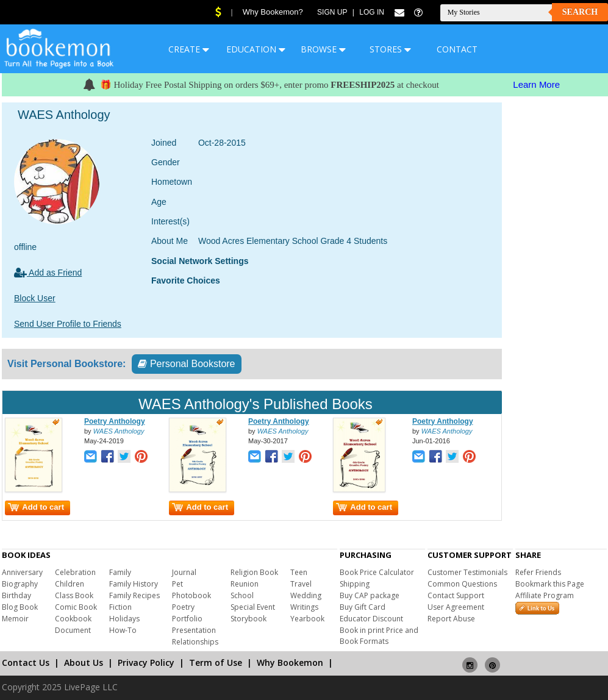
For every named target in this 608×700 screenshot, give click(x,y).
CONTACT (457, 49)
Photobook (191, 595)
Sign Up (332, 12)
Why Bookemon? (273, 12)
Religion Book (254, 572)
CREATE (189, 49)
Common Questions (462, 584)
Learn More (536, 84)
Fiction (120, 607)
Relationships (195, 642)
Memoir (15, 619)
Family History (134, 584)
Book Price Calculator (377, 572)
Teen (299, 572)
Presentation (194, 630)
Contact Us (26, 662)
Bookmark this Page (550, 584)
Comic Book (76, 607)
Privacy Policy (146, 662)
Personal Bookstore (186, 364)
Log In (372, 12)
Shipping (355, 584)
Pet (177, 584)
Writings (304, 607)
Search (580, 12)
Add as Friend (48, 273)
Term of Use (216, 662)
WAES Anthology (119, 431)
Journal (184, 572)
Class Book (74, 595)
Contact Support (456, 595)
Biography (20, 584)
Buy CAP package (370, 595)
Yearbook (307, 619)
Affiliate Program (545, 595)
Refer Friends (538, 572)
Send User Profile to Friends (68, 324)
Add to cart (36, 507)
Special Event (253, 607)
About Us (84, 662)
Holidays (124, 619)
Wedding (306, 595)
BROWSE (323, 49)
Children (70, 584)
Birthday (16, 595)
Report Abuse (451, 619)
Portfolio (187, 619)
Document (73, 630)
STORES (390, 49)
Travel (301, 584)
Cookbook (73, 619)
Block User (35, 298)
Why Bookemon (290, 662)
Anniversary (22, 572)
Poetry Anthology (115, 421)
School (242, 595)
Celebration (75, 572)
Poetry (183, 607)
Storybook (249, 619)
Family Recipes (134, 595)
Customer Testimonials (467, 572)
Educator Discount (371, 619)
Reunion (245, 584)
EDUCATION (256, 49)
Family (120, 572)
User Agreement (456, 607)
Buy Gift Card (363, 607)
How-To (123, 630)
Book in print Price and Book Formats (379, 636)
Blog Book (20, 607)
